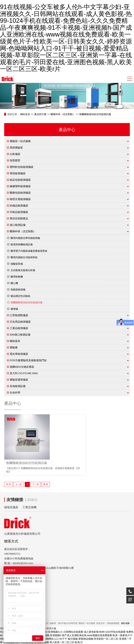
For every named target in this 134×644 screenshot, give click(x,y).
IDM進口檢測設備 (20, 335)
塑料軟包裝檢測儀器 (22, 167)
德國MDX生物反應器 (22, 367)
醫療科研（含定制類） (63, 114)
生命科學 (15, 393)
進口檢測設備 (18, 225)
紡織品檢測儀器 (19, 206)
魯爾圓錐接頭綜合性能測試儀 (95, 114)
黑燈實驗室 (16, 148)
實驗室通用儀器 (19, 380)
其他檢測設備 (18, 386)
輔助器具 (15, 341)
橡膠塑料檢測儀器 (20, 186)
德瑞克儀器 (11, 507)
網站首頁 (25, 114)
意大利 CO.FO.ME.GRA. (24, 373)
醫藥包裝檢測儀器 (20, 193)
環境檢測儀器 (18, 173)
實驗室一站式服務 (20, 141)
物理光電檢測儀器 (20, 199)
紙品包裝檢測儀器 (20, 180)
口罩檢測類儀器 (19, 315)
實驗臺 (14, 347)
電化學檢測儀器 (19, 354)
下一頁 (36, 484)
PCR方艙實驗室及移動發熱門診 (28, 360)
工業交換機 (29, 507)
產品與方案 (40, 114)
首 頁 (8, 484)
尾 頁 (46, 484)
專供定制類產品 (19, 218)
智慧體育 (15, 160)
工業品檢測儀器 (19, 328)
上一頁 (18, 484)
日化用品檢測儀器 (20, 322)
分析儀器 (15, 154)
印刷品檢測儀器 (19, 212)
